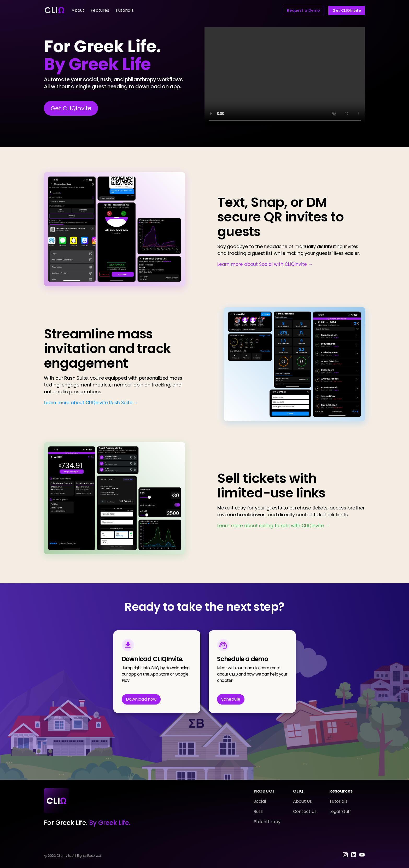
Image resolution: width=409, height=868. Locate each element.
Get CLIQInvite (347, 11)
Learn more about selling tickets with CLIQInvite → (273, 526)
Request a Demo (304, 11)
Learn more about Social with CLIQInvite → (265, 264)
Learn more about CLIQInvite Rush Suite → (91, 403)
